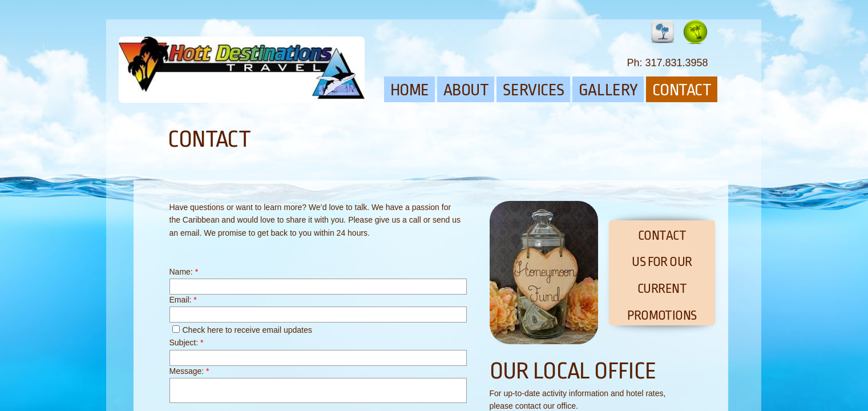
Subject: (187, 342)
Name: (184, 272)
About (466, 90)
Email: (183, 300)
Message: (189, 371)
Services (533, 90)
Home (410, 90)
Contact (682, 90)
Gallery (608, 90)
